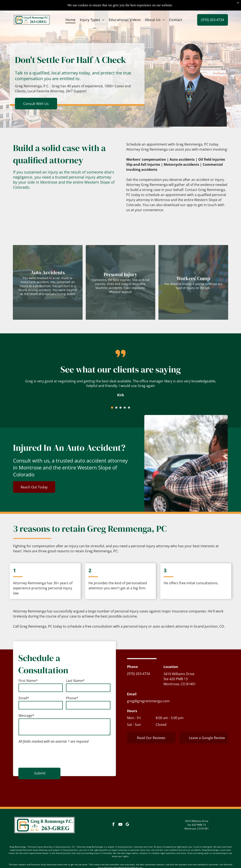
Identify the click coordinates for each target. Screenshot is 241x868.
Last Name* (75, 683)
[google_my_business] (127, 810)
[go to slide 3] (121, 408)
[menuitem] (71, 9)
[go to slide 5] (129, 408)
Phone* (72, 701)
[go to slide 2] (116, 408)
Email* (24, 701)
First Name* (28, 683)
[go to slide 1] (112, 408)
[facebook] (114, 810)
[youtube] (121, 810)
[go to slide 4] (125, 408)
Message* (26, 718)
